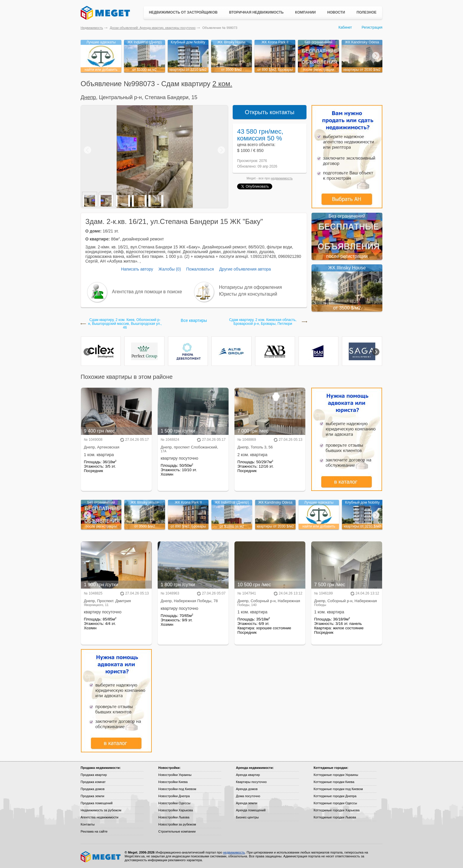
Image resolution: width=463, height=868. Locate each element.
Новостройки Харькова (176, 810)
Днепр (88, 97)
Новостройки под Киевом (177, 789)
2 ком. (222, 84)
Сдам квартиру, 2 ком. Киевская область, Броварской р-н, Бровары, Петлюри (263, 322)
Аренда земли (247, 803)
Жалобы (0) (169, 269)
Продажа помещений (97, 803)
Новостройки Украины (175, 775)
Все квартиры (194, 320)
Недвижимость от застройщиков (183, 12)
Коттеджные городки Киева (334, 782)
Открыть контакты (270, 112)
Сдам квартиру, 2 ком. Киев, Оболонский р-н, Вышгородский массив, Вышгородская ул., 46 (125, 324)
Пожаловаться (200, 269)
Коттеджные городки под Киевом (338, 789)
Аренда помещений (251, 810)
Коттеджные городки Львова (335, 817)
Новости (336, 12)
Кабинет (345, 27)
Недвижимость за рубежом (101, 810)
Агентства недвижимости (100, 817)
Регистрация (372, 27)
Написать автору (137, 269)
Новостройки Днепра (174, 796)
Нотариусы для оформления (251, 287)
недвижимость (282, 178)
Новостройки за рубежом (177, 824)
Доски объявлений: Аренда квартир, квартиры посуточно (153, 28)
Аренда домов (247, 789)
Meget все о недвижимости (101, 857)
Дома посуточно (248, 796)
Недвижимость (92, 28)
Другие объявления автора (245, 269)
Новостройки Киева (173, 782)
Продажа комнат (93, 782)
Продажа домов (93, 789)
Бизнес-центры (247, 817)
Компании (305, 12)
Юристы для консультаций (248, 294)
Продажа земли (92, 796)
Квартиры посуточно (251, 782)
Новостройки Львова (174, 817)
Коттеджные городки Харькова (337, 810)
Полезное (366, 12)
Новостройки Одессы (174, 803)
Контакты (88, 824)
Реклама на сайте (94, 831)
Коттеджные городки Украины (336, 775)
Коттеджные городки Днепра (335, 796)
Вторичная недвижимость (256, 12)
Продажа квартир (94, 775)
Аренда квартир (248, 775)
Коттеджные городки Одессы (335, 803)
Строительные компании (177, 831)
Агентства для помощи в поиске (147, 292)
